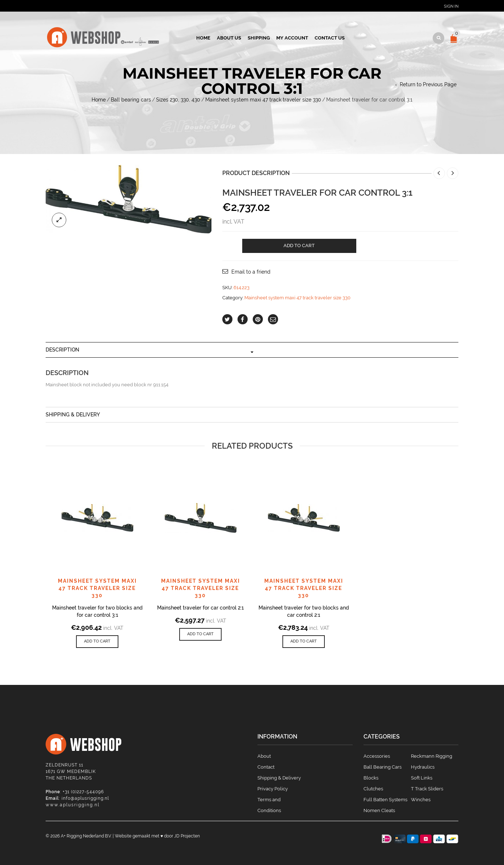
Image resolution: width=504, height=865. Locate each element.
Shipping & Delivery (73, 415)
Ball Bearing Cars (383, 767)
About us (229, 38)
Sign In (451, 6)
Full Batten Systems (385, 800)
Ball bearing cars (131, 100)
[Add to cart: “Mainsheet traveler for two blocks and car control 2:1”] (304, 642)
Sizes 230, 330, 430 (178, 100)
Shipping (259, 38)
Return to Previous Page (428, 84)
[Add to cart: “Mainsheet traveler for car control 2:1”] (200, 634)
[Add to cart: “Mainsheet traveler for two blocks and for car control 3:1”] (97, 642)
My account (292, 38)
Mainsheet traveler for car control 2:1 (200, 608)
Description (62, 350)
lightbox (59, 220)
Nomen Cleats (379, 810)
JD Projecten (187, 836)
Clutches (373, 789)
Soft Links (422, 778)
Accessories (377, 756)
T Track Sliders (427, 789)
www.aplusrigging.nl (73, 805)
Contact (266, 767)
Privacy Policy (273, 789)
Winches (421, 800)
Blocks (371, 778)
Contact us (330, 38)
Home (203, 38)
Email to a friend (251, 272)
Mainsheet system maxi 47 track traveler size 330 (263, 100)
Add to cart (299, 246)
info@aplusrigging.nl (85, 798)
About (264, 756)
